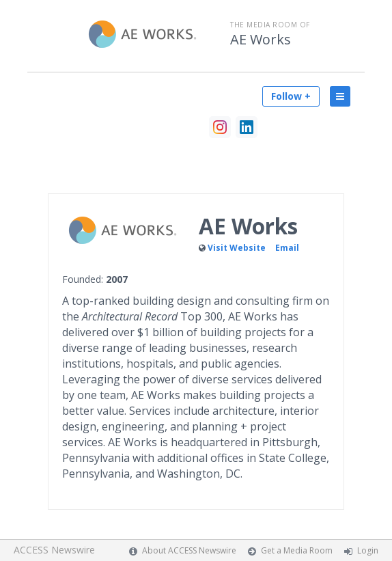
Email (287, 248)
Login (368, 550)
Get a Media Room (297, 550)
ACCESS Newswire (54, 550)
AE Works (261, 40)
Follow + (291, 96)
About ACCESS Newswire (189, 550)
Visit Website (237, 248)
